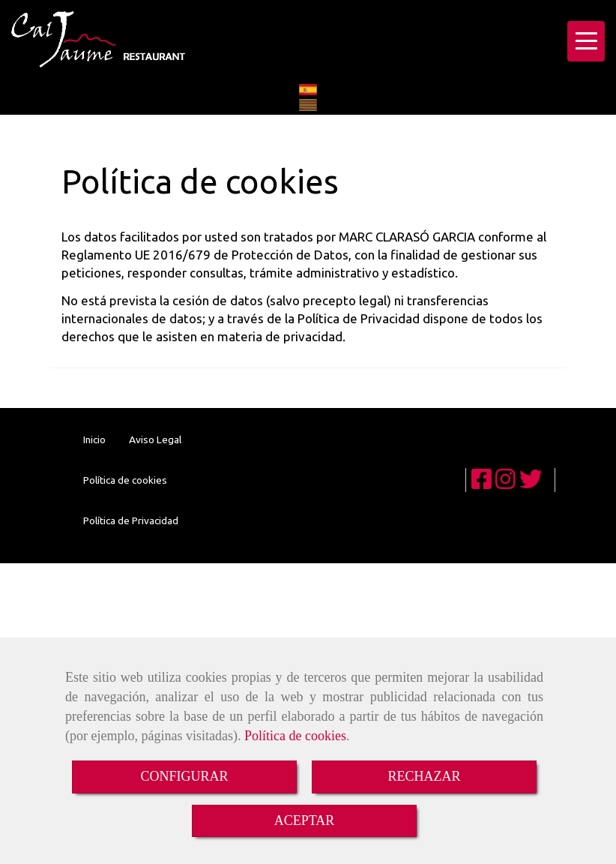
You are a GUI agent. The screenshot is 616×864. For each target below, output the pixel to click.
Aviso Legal (155, 439)
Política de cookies (295, 736)
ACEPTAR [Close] (305, 820)
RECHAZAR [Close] (424, 776)
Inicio (94, 439)
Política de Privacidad (131, 520)
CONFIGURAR (184, 776)
